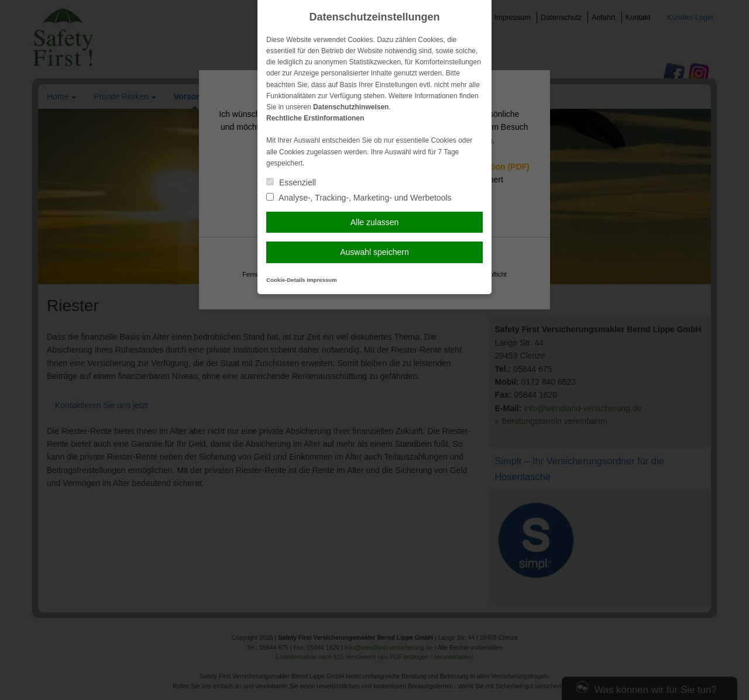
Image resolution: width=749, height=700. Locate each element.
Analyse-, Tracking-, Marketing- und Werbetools (359, 198)
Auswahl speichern (374, 252)
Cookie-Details (286, 280)
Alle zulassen (375, 222)
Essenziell (291, 182)
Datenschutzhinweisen (351, 107)
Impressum (322, 280)
